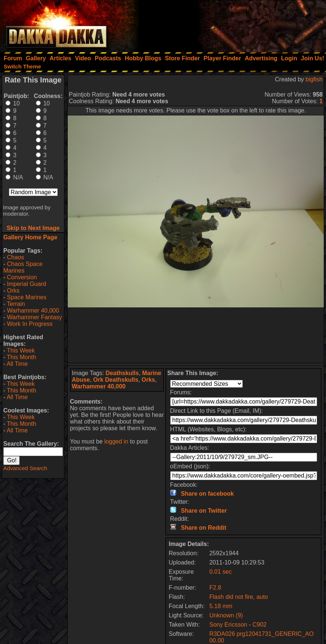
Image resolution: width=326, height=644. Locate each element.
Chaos (16, 257)
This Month (21, 357)
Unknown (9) (226, 615)
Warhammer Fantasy (35, 317)
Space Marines (27, 297)
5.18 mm (221, 606)
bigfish (314, 79)
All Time (17, 364)
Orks (13, 291)
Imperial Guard (27, 284)
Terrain (16, 304)
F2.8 (215, 588)
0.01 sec (221, 572)
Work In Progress (30, 324)
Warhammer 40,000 (33, 311)
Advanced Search (25, 468)
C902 (259, 625)
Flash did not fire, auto (239, 597)
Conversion (22, 277)
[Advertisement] (226, 24)
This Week (21, 350)
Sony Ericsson (228, 625)
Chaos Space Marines (23, 267)
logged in (116, 441)
